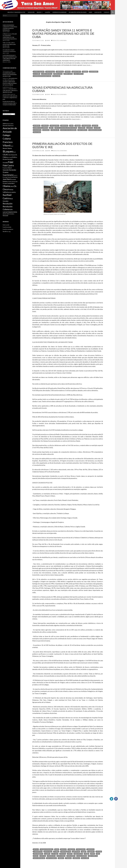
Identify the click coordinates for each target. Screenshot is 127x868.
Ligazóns (47, 12)
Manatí (70, 854)
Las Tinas (97, 128)
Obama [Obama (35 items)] (6, 186)
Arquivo (39, 12)
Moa (98, 854)
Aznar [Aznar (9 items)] (12, 146)
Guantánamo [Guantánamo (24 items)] (8, 175)
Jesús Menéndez (38, 854)
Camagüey (45, 126)
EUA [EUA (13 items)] (13, 157)
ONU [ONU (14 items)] (12, 186)
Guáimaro (91, 851)
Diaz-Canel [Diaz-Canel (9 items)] (9, 157)
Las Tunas (55, 854)
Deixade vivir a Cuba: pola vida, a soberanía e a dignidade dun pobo (10, 90)
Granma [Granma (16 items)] (6, 172)
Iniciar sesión (6, 225)
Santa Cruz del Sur (39, 858)
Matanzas (46, 130)
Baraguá (63, 849)
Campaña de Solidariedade (59, 12)
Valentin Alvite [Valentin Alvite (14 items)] (12, 212)
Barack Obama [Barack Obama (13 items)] (7, 148)
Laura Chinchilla (47, 74)
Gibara (84, 851)
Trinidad (68, 858)
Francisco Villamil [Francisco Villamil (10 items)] (7, 168)
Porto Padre (61, 856)
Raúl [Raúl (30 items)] (5, 195)
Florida (56, 851)
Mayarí (87, 854)
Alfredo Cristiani (39, 72)
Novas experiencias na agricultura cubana (62, 89)
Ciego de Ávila (50, 72)
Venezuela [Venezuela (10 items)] (5, 216)
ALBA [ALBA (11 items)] (4, 124)
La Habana (82, 128)
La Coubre (37, 74)
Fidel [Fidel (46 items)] (11, 162)
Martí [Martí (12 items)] (13, 183)
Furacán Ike (76, 851)
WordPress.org (7, 232)
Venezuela (76, 858)
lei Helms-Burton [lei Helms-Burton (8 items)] (11, 182)
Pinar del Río (55, 130)
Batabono (37, 126)
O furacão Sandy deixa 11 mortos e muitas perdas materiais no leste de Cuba (63, 34)
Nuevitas (43, 856)
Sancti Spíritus (79, 74)
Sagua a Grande (82, 856)
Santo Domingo (52, 858)
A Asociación (98, 12)
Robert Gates (68, 74)
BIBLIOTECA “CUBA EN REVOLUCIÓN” (16, 12)
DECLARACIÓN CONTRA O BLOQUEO (78, 12)
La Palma (90, 128)
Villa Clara (56, 76)
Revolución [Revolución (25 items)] (8, 204)
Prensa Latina (58, 74)
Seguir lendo (87, 65)
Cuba (71, 126)
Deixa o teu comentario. (60, 40)
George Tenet (76, 72)
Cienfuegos (60, 72)
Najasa (36, 856)
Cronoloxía (31, 12)
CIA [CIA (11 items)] (16, 155)
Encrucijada (48, 851)
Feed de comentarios (8, 229)
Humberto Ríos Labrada (41, 128)
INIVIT (51, 128)
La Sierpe (47, 854)
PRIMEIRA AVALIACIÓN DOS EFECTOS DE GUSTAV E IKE (62, 145)
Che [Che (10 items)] (9, 155)
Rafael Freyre (71, 856)
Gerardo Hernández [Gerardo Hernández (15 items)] (9, 170)
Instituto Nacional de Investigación (66, 128)
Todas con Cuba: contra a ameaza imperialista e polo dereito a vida (9, 44)
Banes (57, 849)
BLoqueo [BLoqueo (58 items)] (8, 151)
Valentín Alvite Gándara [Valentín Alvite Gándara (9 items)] (8, 214)
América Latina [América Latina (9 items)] (10, 124)
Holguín (95, 126)
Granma (85, 72)
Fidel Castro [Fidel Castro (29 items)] (8, 165)
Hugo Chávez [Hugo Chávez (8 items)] (8, 177)
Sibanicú (61, 858)
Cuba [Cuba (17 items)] (5, 157)
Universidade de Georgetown (42, 76)
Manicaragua (78, 854)
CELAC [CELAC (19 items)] (5, 155)
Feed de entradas (7, 227)
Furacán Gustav (66, 851)
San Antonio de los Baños (68, 130)
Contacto (107, 12)
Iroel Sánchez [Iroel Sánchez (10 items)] (14, 177)
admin (48, 40)
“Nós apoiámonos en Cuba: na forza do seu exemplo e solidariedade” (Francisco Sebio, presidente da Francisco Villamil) (10, 82)
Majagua (63, 854)
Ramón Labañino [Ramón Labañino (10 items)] (12, 192)
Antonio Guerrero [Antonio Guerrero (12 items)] (8, 125)
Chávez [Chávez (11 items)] (13, 155)
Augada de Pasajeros (47, 849)
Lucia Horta (37, 130)
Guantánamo (94, 72)
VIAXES (90, 12)
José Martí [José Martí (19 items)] (7, 179)
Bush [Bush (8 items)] (15, 152)
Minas (93, 854)
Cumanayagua (38, 851)
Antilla (36, 849)
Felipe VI (68, 72)
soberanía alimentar (95, 130)
